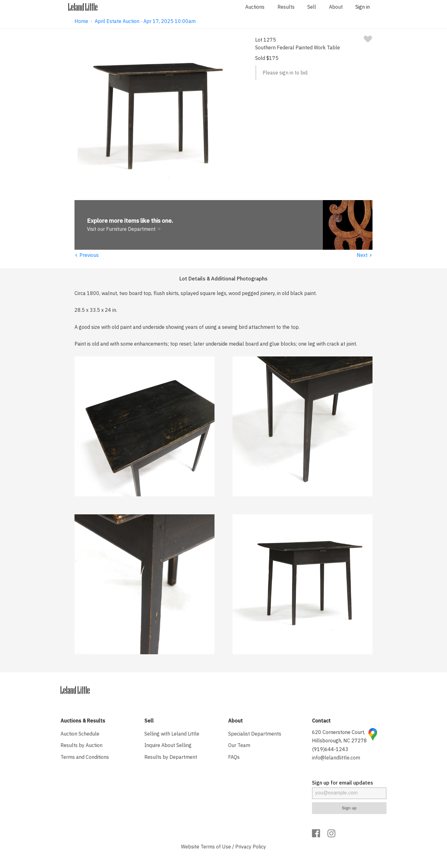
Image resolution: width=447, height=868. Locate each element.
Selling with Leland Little (172, 734)
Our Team (239, 745)
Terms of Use (216, 847)
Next (365, 255)
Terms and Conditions (85, 757)
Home (81, 21)
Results (286, 7)
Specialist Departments (255, 734)
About (336, 7)
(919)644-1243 (330, 749)
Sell (312, 7)
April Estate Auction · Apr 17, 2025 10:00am (145, 21)
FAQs (234, 757)
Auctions (255, 7)
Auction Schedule (80, 734)
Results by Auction (81, 745)
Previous (87, 255)
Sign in (363, 7)
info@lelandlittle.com (336, 758)
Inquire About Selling (168, 745)
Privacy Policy (251, 847)
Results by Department (171, 757)
